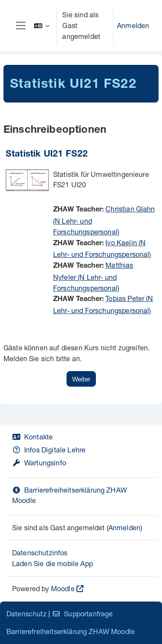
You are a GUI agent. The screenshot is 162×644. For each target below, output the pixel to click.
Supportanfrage (82, 614)
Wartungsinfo (39, 463)
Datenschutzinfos (40, 553)
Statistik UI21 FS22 (47, 155)
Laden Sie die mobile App (52, 563)
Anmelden (133, 25)
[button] (42, 26)
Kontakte (32, 437)
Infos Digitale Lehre (49, 450)
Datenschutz (27, 614)
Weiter (81, 379)
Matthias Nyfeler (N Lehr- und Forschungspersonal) (93, 276)
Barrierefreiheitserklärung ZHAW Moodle (71, 631)
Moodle (63, 588)
